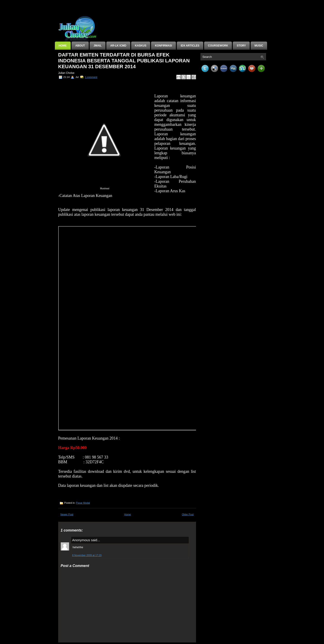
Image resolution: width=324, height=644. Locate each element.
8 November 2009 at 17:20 (87, 555)
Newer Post (67, 514)
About (80, 46)
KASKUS (141, 46)
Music (259, 46)
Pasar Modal (83, 503)
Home (63, 46)
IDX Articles (190, 46)
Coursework (218, 46)
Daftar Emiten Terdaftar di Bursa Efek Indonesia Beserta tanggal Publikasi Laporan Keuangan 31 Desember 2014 (124, 61)
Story (241, 46)
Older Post (188, 514)
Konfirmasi (163, 46)
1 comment (91, 77)
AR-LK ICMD (118, 46)
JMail (98, 46)
